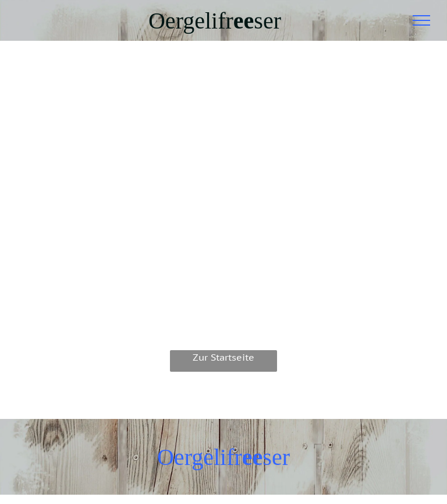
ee (244, 21)
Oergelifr (191, 21)
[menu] (421, 20)
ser (267, 21)
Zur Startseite (223, 357)
